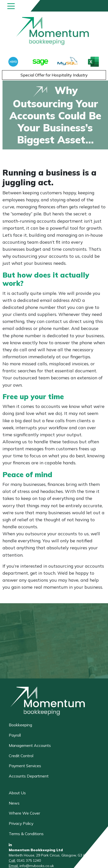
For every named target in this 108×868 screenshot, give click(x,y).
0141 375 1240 (29, 860)
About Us (17, 793)
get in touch (43, 573)
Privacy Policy (21, 823)
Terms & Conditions (26, 834)
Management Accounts (30, 745)
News (14, 803)
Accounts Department (29, 776)
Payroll (15, 735)
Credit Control (21, 756)
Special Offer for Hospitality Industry (54, 75)
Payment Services (25, 766)
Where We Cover (24, 813)
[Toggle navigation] (11, 6)
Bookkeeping (20, 725)
